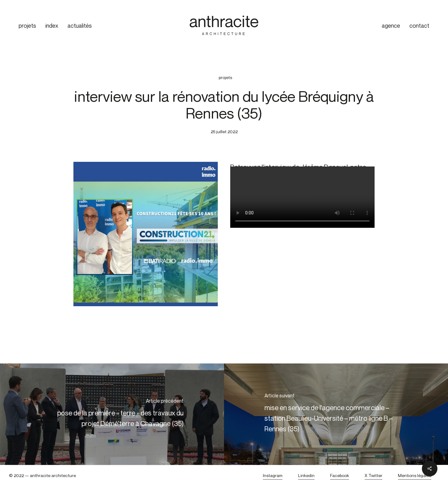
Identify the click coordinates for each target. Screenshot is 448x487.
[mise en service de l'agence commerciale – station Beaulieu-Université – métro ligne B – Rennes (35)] (336, 414)
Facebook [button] (340, 475)
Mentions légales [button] (415, 475)
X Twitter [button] (373, 475)
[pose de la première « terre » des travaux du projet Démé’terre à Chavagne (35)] (112, 414)
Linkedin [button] (306, 475)
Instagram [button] (273, 475)
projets (225, 77)
